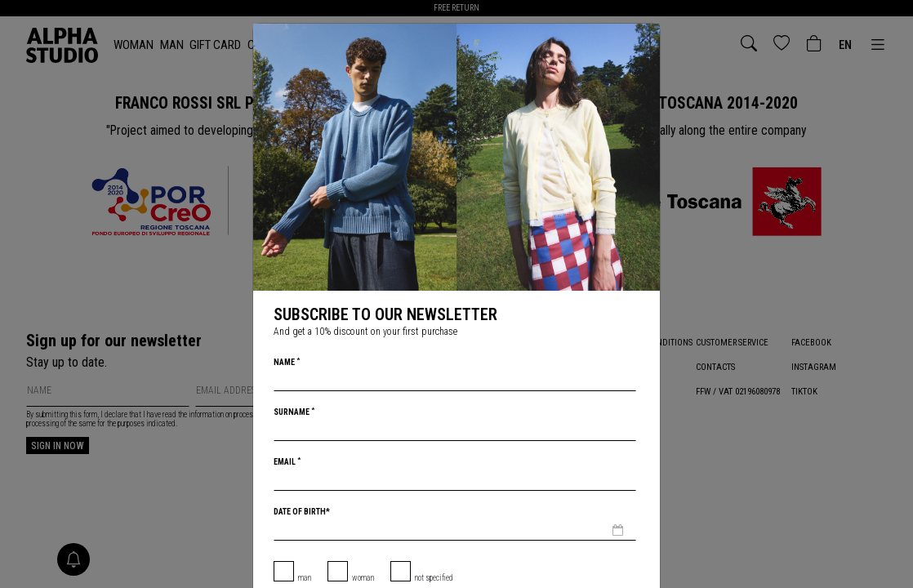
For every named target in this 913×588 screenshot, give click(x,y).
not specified (434, 578)
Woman (363, 578)
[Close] (646, 38)
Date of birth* (302, 512)
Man (305, 578)
